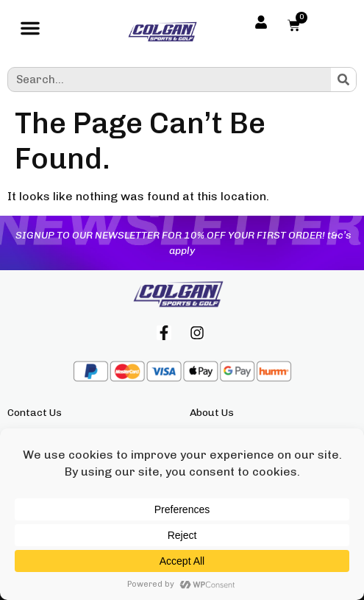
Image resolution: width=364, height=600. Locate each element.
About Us (212, 413)
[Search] (343, 80)
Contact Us (35, 413)
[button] (30, 32)
